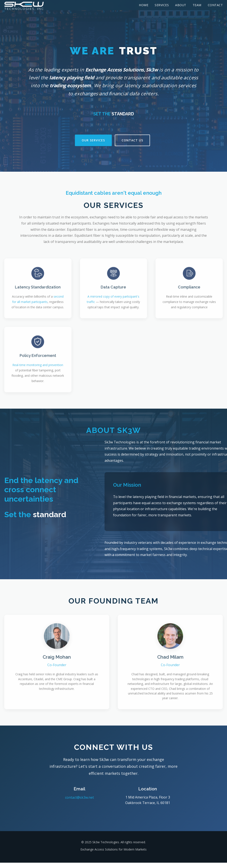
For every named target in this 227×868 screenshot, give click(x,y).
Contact (215, 5)
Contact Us (132, 140)
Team (197, 5)
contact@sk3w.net (79, 797)
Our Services (93, 140)
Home (144, 5)
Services (162, 5)
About (181, 5)
